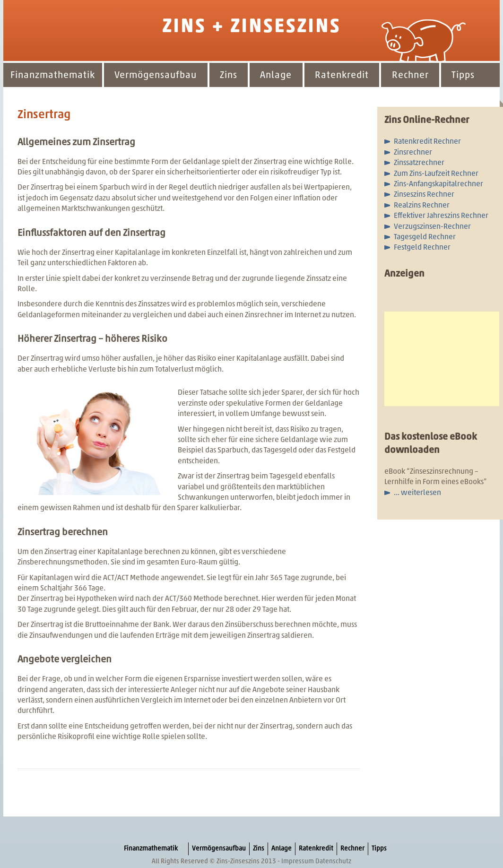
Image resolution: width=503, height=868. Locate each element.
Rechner (410, 76)
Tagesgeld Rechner (425, 237)
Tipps (463, 76)
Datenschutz (333, 862)
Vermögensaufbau (156, 76)
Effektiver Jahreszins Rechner (441, 216)
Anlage (276, 76)
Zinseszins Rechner (424, 195)
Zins (229, 76)
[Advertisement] (442, 359)
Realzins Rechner (422, 206)
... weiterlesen (417, 493)
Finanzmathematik (53, 76)
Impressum (298, 862)
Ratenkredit (342, 76)
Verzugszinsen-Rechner (432, 227)
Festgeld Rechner (422, 248)
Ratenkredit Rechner (427, 142)
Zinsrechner (413, 153)
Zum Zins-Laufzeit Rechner (436, 174)
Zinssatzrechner (419, 163)
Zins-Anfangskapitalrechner (438, 184)
